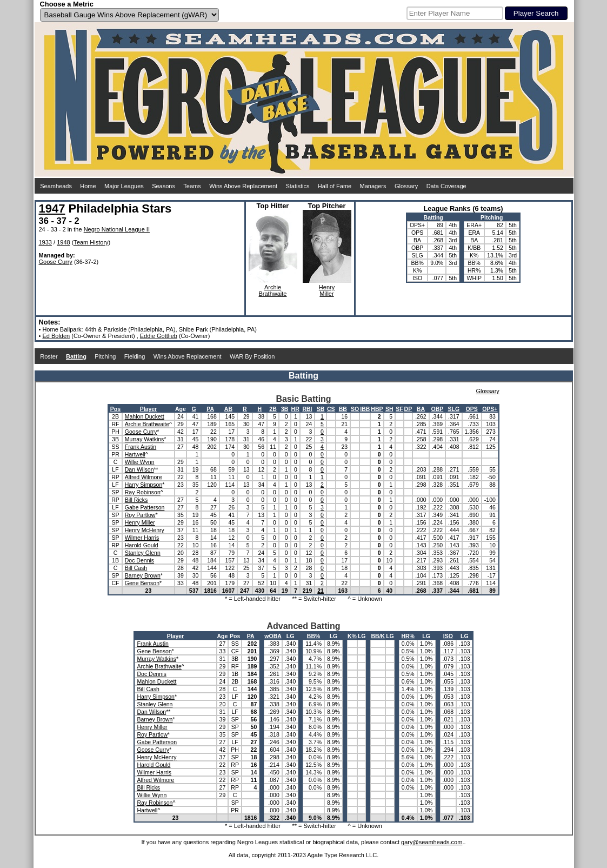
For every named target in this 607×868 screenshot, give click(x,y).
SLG (454, 409)
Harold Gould (142, 545)
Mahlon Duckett (145, 416)
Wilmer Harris (142, 538)
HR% (408, 636)
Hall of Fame (335, 186)
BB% (314, 636)
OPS (472, 409)
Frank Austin (141, 447)
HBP (377, 409)
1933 (45, 242)
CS (331, 409)
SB (321, 409)
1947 (52, 208)
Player (149, 409)
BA (421, 409)
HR (295, 409)
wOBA (273, 636)
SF (399, 409)
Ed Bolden (56, 336)
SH (389, 409)
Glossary (406, 186)
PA (210, 409)
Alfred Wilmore (144, 477)
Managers (373, 186)
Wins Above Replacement (243, 186)
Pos (115, 409)
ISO (448, 636)
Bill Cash (136, 568)
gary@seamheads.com (432, 842)
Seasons (164, 186)
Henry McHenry (145, 530)
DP (408, 409)
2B (273, 409)
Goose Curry (56, 262)
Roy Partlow (140, 515)
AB (228, 409)
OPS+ (490, 409)
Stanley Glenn (143, 553)
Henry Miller (140, 522)
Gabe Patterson (145, 507)
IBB (365, 409)
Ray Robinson (143, 492)
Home (88, 186)
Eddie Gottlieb (159, 336)
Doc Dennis (139, 560)
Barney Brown (143, 575)
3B (285, 409)
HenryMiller (327, 290)
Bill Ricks (136, 500)
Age (181, 409)
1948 (63, 242)
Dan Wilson (139, 469)
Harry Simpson (144, 485)
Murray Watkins (145, 439)
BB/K (378, 636)
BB (343, 409)
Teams (192, 186)
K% (352, 636)
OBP (437, 409)
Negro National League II (117, 229)
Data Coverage (446, 186)
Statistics (297, 186)
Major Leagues (124, 186)
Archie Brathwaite (147, 424)
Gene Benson (142, 583)
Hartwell (135, 454)
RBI (307, 409)
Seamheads (56, 186)
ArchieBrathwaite (273, 290)
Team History (91, 242)
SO (355, 409)
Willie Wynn (140, 462)
